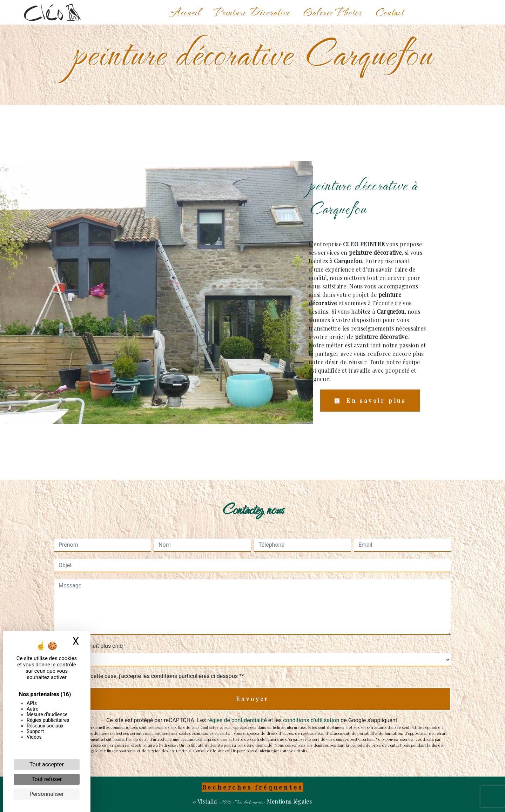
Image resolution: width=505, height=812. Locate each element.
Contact (389, 12)
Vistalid (207, 801)
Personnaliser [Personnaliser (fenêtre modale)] (47, 794)
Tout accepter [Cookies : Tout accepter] (47, 764)
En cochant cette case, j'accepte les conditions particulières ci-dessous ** (153, 676)
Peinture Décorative (252, 12)
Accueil (186, 12)
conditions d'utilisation (311, 720)
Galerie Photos (332, 12)
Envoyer (253, 699)
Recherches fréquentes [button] (253, 787)
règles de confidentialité (237, 720)
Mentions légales (289, 801)
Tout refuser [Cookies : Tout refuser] (47, 779)
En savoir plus (370, 401)
